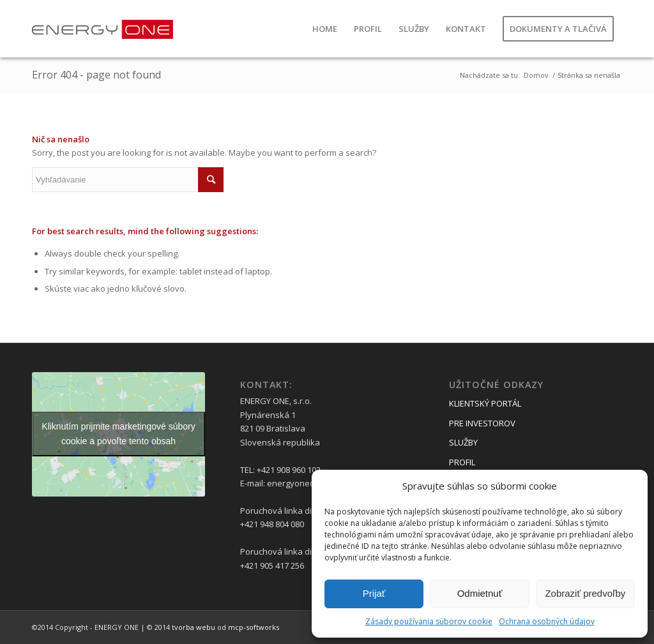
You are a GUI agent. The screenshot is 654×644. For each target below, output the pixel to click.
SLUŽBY (463, 442)
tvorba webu (194, 627)
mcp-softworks (254, 627)
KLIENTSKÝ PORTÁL (485, 403)
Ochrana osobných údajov (547, 621)
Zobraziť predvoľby (585, 593)
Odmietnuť (480, 593)
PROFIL (462, 462)
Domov (536, 75)
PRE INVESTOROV (482, 423)
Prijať (374, 593)
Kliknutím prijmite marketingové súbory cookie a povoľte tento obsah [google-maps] (118, 434)
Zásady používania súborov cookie (429, 621)
